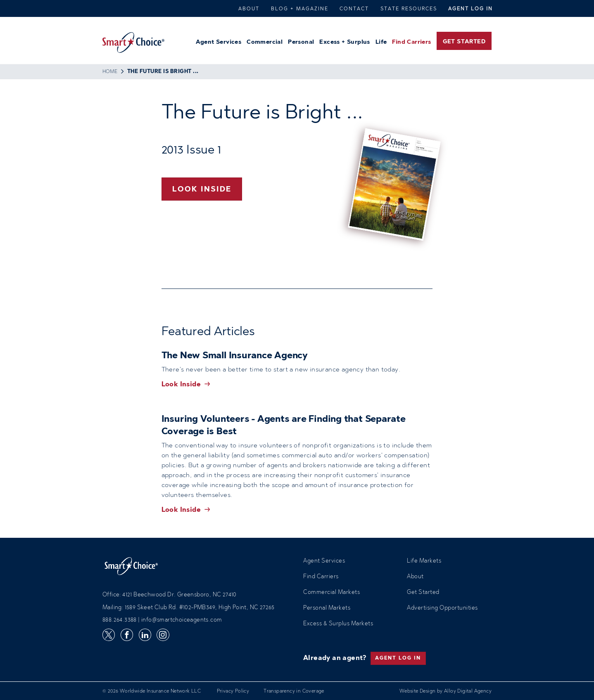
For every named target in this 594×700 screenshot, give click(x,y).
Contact (354, 9)
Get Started (464, 42)
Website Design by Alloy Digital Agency (445, 691)
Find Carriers (411, 43)
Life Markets (424, 561)
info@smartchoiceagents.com (182, 620)
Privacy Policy (233, 691)
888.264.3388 (120, 620)
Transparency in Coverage (294, 691)
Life (381, 43)
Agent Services (219, 43)
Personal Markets (327, 608)
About (249, 9)
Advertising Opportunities (442, 608)
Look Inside (202, 190)
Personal (301, 43)
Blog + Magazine (300, 9)
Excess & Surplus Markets (338, 624)
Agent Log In (470, 9)
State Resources (409, 9)
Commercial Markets (331, 593)
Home (110, 72)
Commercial (265, 43)
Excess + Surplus (345, 43)
